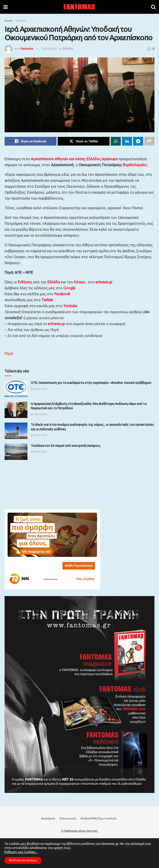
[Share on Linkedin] (127, 141)
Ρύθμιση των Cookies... (21, 852)
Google (69, 288)
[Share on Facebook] (31, 141)
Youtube (70, 306)
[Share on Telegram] (138, 141)
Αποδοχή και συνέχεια (23, 860)
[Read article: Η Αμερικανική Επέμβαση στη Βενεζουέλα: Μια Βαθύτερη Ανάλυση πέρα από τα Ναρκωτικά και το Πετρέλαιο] (16, 410)
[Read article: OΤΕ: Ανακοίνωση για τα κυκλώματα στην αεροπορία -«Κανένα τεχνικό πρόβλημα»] (16, 389)
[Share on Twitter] (84, 141)
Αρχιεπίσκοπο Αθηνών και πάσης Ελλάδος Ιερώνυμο (74, 159)
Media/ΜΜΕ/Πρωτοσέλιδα (99, 818)
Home (8, 21)
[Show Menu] (6, 7)
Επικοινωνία (68, 818)
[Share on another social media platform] (149, 141)
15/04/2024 (49, 49)
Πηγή (9, 353)
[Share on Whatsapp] (116, 141)
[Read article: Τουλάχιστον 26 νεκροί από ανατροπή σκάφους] (16, 452)
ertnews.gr (56, 324)
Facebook (62, 294)
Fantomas (27, 49)
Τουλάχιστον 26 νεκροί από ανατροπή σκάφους (66, 446)
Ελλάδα (21, 21)
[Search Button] (153, 7)
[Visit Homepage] (79, 7)
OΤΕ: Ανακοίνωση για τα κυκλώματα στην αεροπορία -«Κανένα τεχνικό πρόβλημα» (91, 383)
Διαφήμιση (48, 818)
